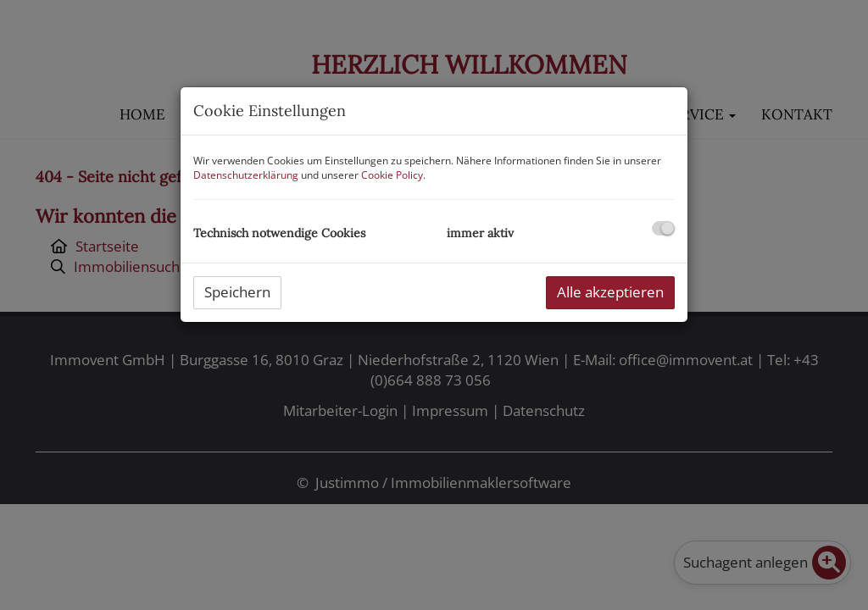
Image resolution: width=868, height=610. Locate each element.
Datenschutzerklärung (246, 175)
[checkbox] (663, 228)
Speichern (237, 292)
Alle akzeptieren (610, 292)
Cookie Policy (392, 175)
